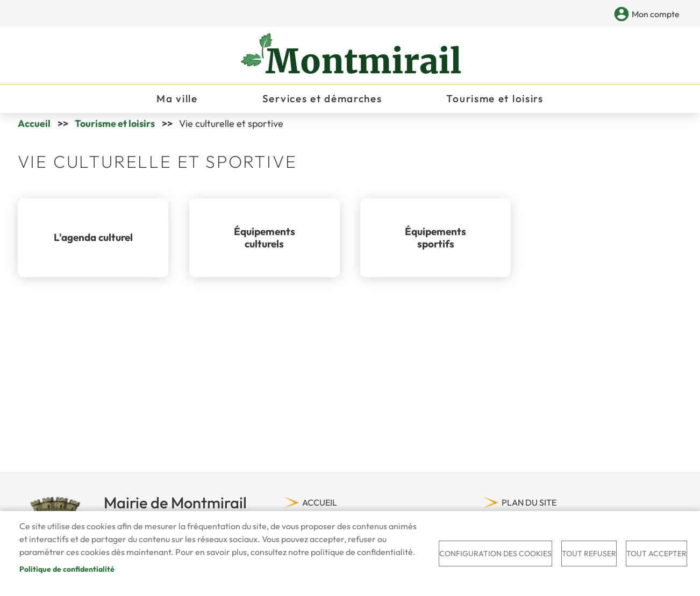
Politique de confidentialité (67, 569)
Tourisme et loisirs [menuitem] (495, 100)
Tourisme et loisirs (115, 128)
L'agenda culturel (93, 242)
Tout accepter (656, 554)
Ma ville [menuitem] (177, 100)
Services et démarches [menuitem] (322, 100)
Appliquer (603, 15)
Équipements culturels (265, 242)
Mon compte (656, 14)
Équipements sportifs (435, 242)
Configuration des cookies (495, 554)
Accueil (34, 128)
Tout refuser (589, 554)
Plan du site (529, 507)
